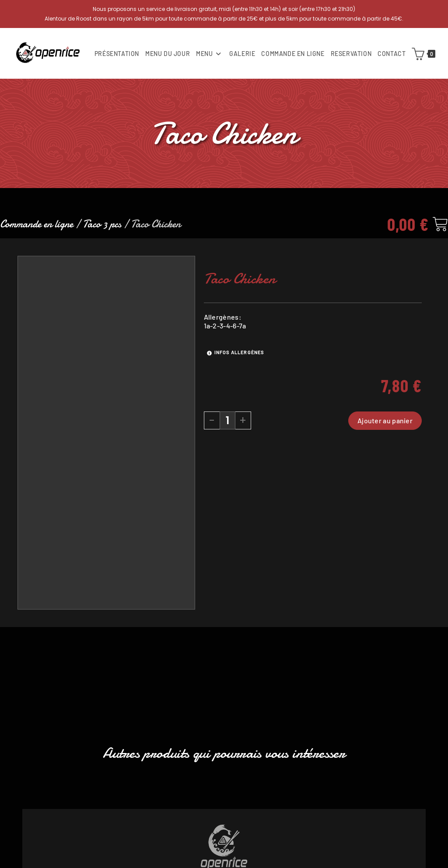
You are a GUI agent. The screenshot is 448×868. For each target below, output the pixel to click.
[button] (28, 744)
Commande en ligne (37, 227)
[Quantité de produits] (227, 423)
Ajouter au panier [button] (224, 826)
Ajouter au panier (385, 423)
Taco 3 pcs (102, 227)
